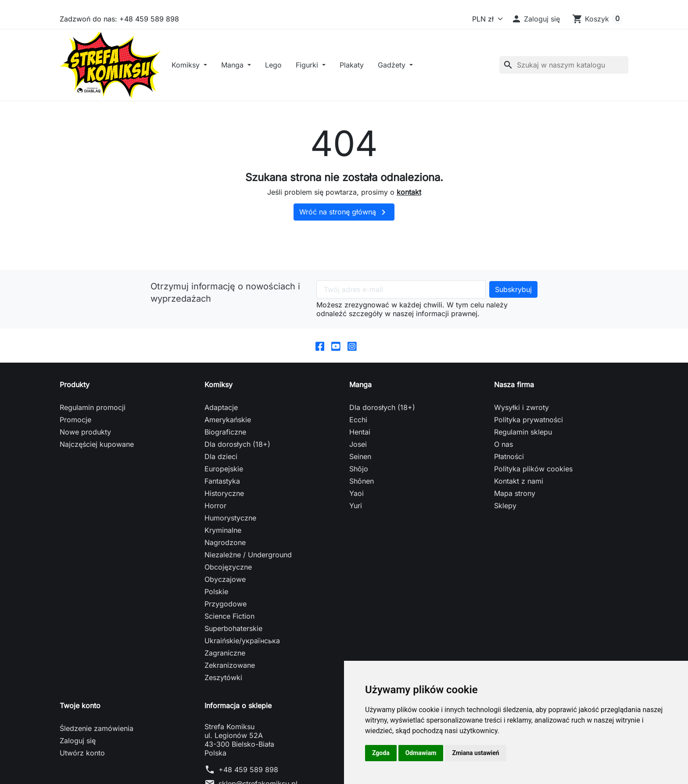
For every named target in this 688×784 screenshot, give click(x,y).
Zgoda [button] (381, 753)
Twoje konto (80, 712)
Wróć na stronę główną (344, 218)
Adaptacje (221, 413)
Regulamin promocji (93, 413)
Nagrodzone (225, 549)
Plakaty (360, 68)
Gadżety (401, 68)
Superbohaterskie (233, 634)
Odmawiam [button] (421, 753)
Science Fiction (229, 622)
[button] (536, 19)
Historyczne (224, 499)
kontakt (409, 198)
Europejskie (224, 475)
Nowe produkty (85, 438)
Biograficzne (225, 438)
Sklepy (505, 512)
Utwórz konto (82, 759)
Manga (242, 68)
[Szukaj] (564, 68)
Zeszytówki (223, 684)
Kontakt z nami (519, 487)
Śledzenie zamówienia (97, 734)
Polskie (216, 598)
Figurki (316, 68)
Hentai (360, 438)
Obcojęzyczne (228, 573)
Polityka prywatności (529, 426)
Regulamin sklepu (523, 438)
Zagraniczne (225, 659)
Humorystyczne (230, 524)
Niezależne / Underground (248, 561)
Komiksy (195, 68)
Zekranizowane (230, 671)
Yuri (356, 512)
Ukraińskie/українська (242, 647)
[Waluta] (486, 19)
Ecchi (358, 426)
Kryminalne (223, 536)
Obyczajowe (225, 585)
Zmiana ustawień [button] (475, 753)
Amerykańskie (228, 426)
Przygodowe (226, 610)
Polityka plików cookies (533, 475)
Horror (215, 512)
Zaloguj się (78, 747)
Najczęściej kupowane (97, 450)
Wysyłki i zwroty (521, 413)
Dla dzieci (221, 463)
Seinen (360, 463)
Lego (282, 68)
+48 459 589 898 (248, 776)
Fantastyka (222, 487)
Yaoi (357, 499)
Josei (358, 450)
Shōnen (362, 487)
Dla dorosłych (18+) (237, 450)
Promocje (75, 426)
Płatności (509, 463)
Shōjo (359, 475)
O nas (503, 450)
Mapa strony (515, 499)
